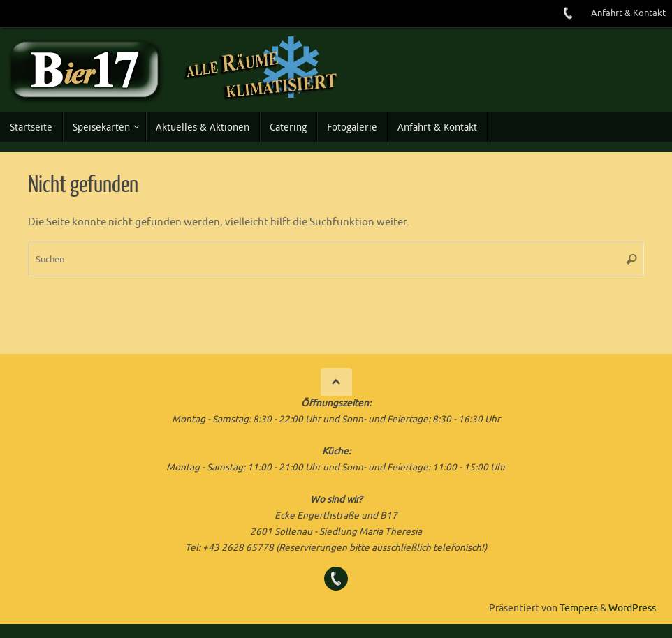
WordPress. (633, 608)
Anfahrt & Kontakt (628, 13)
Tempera (579, 608)
